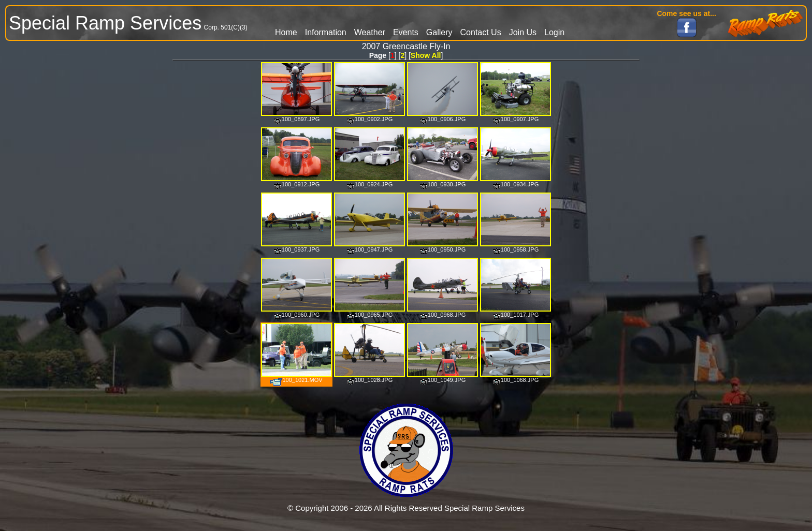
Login (554, 32)
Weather (370, 32)
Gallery (439, 32)
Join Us (523, 32)
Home (286, 32)
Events (406, 32)
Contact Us (481, 32)
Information (326, 32)
